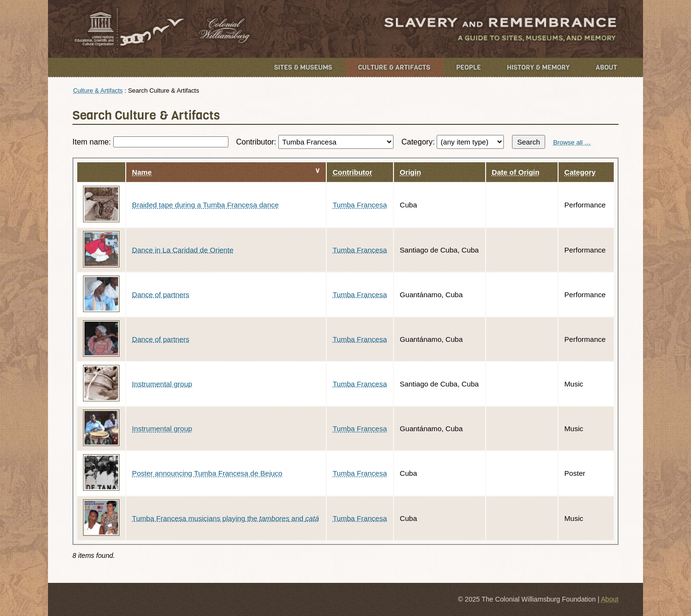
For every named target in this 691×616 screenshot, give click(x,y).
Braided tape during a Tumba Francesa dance (205, 205)
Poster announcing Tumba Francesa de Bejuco (207, 473)
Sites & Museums (303, 67)
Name (142, 172)
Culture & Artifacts (394, 67)
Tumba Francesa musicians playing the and (226, 518)
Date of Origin (516, 172)
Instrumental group (162, 384)
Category (580, 172)
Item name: (150, 142)
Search (529, 142)
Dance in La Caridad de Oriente (183, 250)
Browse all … (572, 142)
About (606, 67)
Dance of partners (161, 295)
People (469, 67)
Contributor (352, 172)
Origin (410, 172)
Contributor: (315, 142)
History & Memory (538, 67)
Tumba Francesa (360, 205)
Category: (453, 142)
